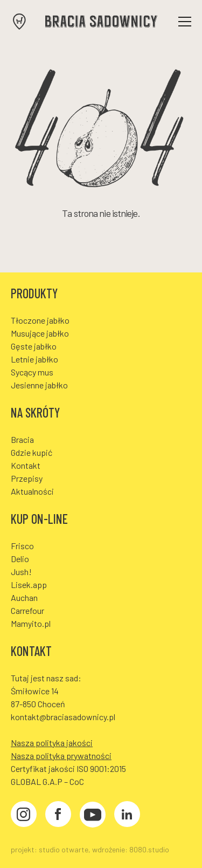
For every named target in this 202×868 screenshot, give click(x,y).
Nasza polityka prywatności (61, 756)
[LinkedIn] (127, 816)
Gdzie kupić (32, 452)
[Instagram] (24, 816)
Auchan (24, 597)
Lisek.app (29, 585)
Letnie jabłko (34, 359)
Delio (20, 559)
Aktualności (32, 491)
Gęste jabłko (34, 346)
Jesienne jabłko (39, 385)
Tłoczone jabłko (40, 320)
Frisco (22, 546)
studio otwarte (64, 849)
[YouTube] (93, 816)
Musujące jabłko (40, 333)
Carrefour (27, 610)
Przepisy (27, 478)
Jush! (21, 572)
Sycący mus (32, 372)
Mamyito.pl (31, 623)
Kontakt (26, 465)
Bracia (22, 439)
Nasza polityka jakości (52, 743)
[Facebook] (58, 816)
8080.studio (149, 849)
